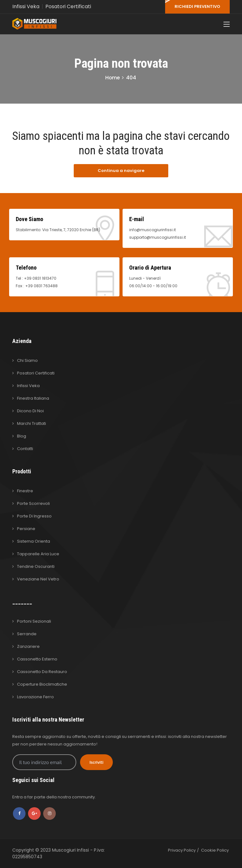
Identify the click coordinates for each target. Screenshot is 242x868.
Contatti (25, 449)
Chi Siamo (27, 360)
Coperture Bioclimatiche (42, 684)
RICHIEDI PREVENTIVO (197, 6)
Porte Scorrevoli (33, 503)
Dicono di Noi (30, 411)
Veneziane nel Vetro (38, 579)
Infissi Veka (26, 6)
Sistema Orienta (34, 541)
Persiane (26, 529)
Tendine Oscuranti (36, 566)
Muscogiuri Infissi (71, 850)
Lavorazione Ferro (35, 697)
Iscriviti (96, 762)
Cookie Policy (215, 850)
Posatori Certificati (69, 6)
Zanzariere (28, 646)
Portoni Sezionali (34, 621)
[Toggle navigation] (227, 25)
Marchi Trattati (32, 423)
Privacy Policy (182, 850)
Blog (22, 436)
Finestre (25, 491)
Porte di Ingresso (34, 516)
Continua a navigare (121, 171)
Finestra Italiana (33, 398)
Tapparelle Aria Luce (38, 554)
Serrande (27, 634)
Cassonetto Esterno (37, 659)
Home (112, 78)
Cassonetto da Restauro (42, 672)
